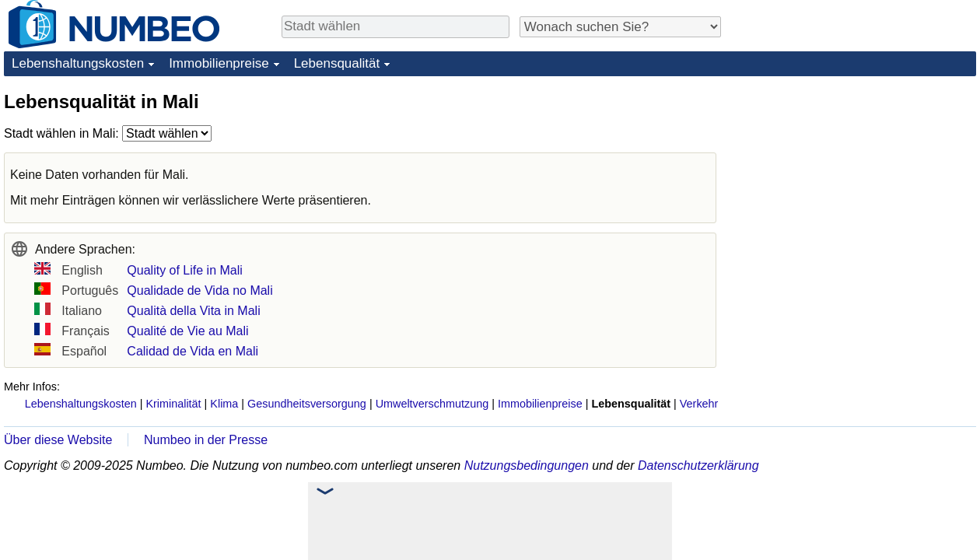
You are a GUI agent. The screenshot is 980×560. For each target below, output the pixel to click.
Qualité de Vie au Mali (187, 331)
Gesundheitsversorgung (307, 404)
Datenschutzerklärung (698, 465)
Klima (224, 404)
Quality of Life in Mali (185, 270)
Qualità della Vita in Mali (193, 311)
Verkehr (699, 404)
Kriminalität (173, 404)
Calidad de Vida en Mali (192, 351)
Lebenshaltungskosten (78, 63)
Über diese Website (58, 440)
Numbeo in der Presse (206, 440)
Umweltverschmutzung (432, 404)
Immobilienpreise (219, 63)
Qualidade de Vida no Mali (199, 290)
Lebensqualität (337, 63)
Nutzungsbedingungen (527, 465)
